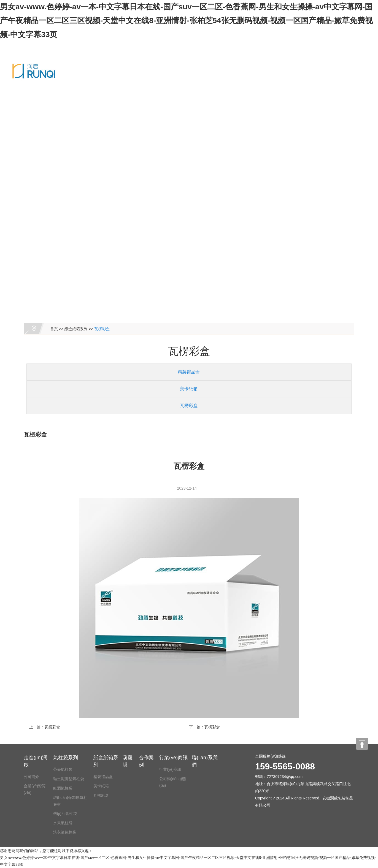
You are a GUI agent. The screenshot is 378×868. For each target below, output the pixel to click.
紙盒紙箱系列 (210, 45)
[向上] (362, 744)
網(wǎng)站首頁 (71, 45)
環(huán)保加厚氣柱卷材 (70, 801)
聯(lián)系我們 (69, 74)
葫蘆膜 (252, 45)
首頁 (54, 329)
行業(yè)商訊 (173, 758)
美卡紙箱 (187, 389)
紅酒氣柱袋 (63, 788)
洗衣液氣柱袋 (65, 832)
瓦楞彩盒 (102, 329)
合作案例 (301, 45)
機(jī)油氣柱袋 (65, 813)
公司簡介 (31, 777)
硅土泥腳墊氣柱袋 (69, 779)
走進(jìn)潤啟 (115, 45)
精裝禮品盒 (187, 372)
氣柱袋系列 (161, 45)
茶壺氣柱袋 (63, 769)
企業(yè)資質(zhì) (35, 789)
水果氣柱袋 (63, 823)
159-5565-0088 (120, 74)
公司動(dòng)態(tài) (172, 782)
